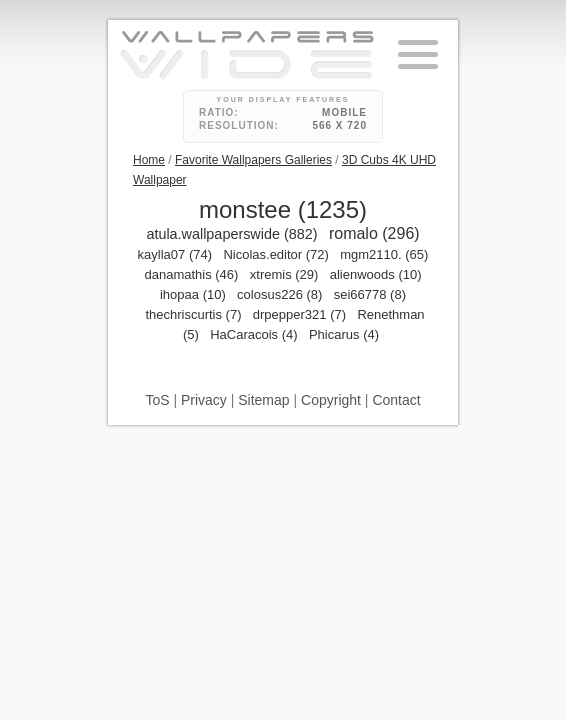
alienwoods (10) (376, 274)
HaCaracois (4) (253, 334)
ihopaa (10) (193, 294)
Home (149, 160)
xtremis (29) (284, 274)
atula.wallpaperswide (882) (231, 234)
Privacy (204, 400)
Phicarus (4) (344, 334)
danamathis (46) (191, 274)
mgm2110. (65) (384, 254)
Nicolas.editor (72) (276, 254)
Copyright (331, 400)
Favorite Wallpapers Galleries (253, 160)
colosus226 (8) (279, 294)
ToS (157, 400)
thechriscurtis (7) (193, 314)
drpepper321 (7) (299, 314)
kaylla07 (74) (175, 254)
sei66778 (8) (370, 294)
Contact (396, 400)
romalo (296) (374, 233)
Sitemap (263, 400)
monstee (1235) (283, 209)
